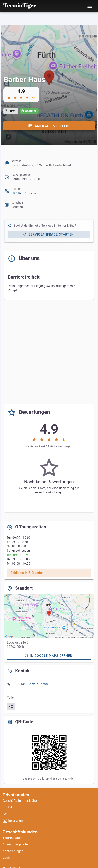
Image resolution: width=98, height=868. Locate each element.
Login (7, 858)
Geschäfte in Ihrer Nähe (20, 801)
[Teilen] (11, 706)
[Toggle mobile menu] (90, 6)
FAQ (6, 814)
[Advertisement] (49, 352)
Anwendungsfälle (15, 844)
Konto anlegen (13, 851)
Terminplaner (12, 838)
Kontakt (8, 807)
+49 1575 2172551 (25, 193)
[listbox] (49, 684)
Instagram (13, 820)
